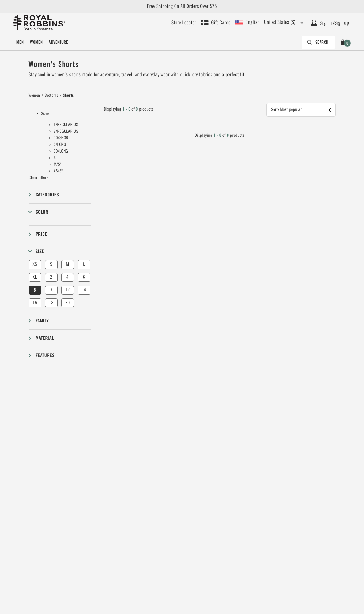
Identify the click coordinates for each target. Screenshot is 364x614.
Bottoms (52, 96)
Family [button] (42, 321)
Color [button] (42, 212)
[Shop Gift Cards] (216, 23)
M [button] (68, 264)
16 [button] (35, 303)
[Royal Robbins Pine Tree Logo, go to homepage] (39, 23)
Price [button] (42, 234)
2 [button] (51, 277)
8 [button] (35, 290)
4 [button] (68, 277)
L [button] (84, 264)
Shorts (68, 96)
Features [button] (45, 355)
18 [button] (51, 303)
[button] (344, 42)
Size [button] (40, 251)
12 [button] (67, 290)
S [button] (51, 264)
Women (36, 42)
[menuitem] (20, 42)
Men (20, 42)
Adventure (58, 42)
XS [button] (35, 264)
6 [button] (84, 277)
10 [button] (51, 290)
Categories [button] (47, 195)
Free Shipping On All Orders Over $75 (182, 6)
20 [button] (67, 303)
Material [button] (45, 338)
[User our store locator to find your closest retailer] (184, 23)
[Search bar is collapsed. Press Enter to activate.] (318, 42)
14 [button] (84, 290)
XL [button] (35, 277)
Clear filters (39, 178)
